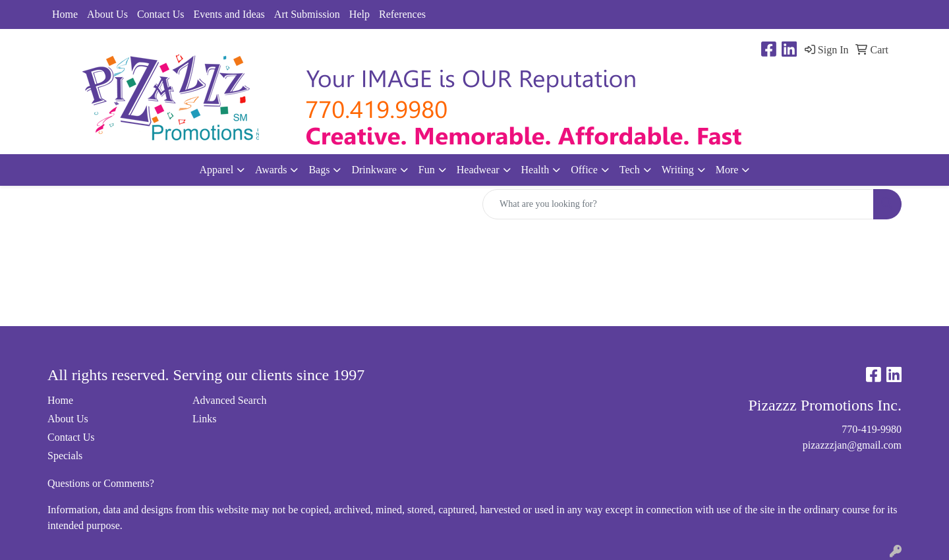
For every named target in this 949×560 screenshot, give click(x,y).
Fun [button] (427, 170)
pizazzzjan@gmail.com (852, 445)
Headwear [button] (478, 170)
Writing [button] (678, 170)
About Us (107, 14)
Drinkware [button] (374, 170)
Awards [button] (271, 170)
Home (65, 14)
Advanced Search (229, 400)
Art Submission (307, 14)
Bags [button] (319, 170)
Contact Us (161, 14)
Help (359, 14)
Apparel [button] (217, 170)
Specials (65, 456)
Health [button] (535, 170)
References (402, 14)
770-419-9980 (872, 429)
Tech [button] (630, 170)
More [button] (727, 170)
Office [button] (584, 170)
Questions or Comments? (101, 483)
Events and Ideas (229, 14)
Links (204, 419)
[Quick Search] (678, 204)
